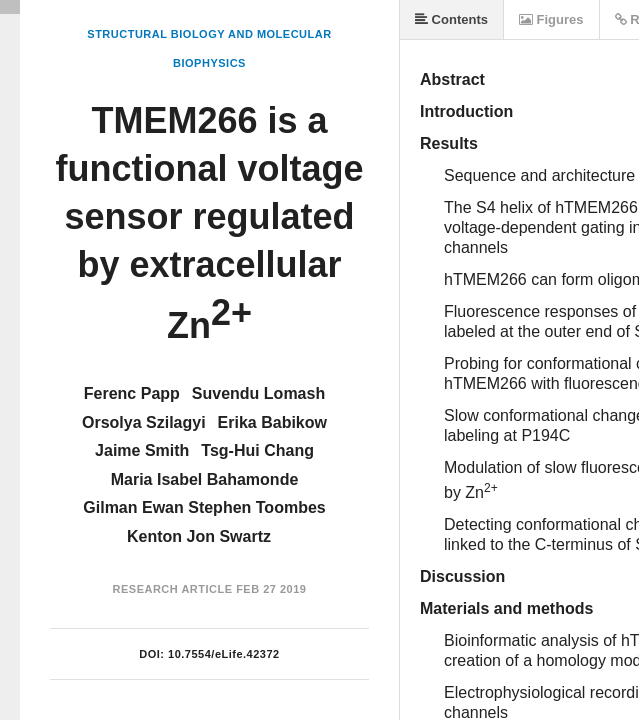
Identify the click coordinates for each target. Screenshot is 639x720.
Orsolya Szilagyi (144, 422)
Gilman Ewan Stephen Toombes (204, 507)
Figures (551, 19)
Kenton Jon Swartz (199, 536)
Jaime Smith (142, 450)
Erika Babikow (272, 422)
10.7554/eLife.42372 (224, 654)
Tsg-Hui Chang (257, 450)
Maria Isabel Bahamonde (205, 479)
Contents (451, 19)
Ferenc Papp (132, 393)
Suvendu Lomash (258, 393)
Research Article (173, 589)
